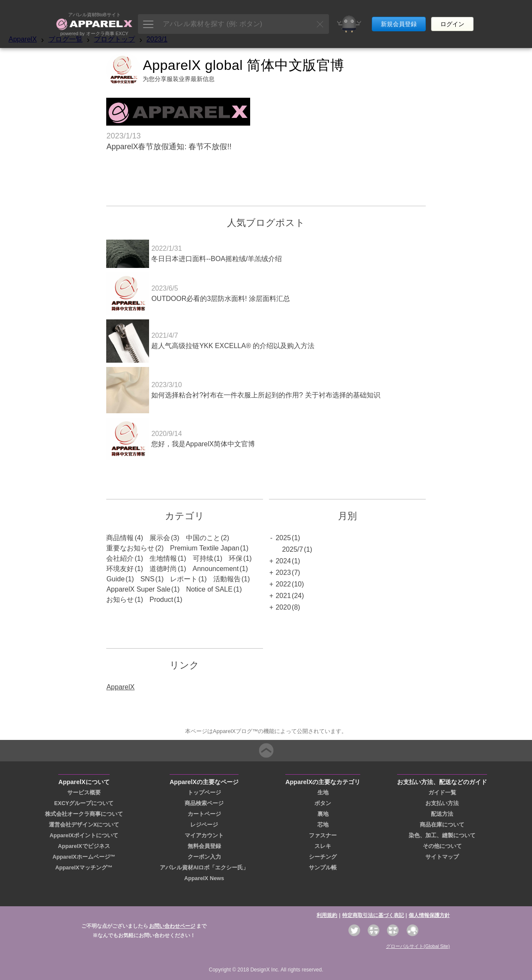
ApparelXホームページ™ (84, 857)
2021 (283, 596)
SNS (148, 579)
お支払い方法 (442, 803)
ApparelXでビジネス (84, 846)
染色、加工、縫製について (442, 835)
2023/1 (157, 39)
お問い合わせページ (172, 926)
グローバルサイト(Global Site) (418, 946)
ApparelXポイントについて (84, 835)
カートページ (204, 814)
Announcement (216, 569)
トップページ (204, 792)
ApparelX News (204, 878)
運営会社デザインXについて (84, 825)
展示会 (160, 538)
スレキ (323, 846)
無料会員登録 (204, 846)
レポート (184, 579)
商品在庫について (442, 825)
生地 (323, 792)
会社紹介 (120, 558)
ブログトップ (114, 39)
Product (161, 600)
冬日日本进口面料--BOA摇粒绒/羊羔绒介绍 (217, 259)
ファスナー (323, 835)
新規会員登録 (399, 16)
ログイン (452, 16)
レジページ (204, 825)
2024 (283, 561)
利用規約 (327, 915)
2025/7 (292, 549)
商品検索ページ (204, 803)
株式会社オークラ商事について (84, 814)
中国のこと (203, 538)
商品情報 (120, 538)
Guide (115, 579)
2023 (283, 573)
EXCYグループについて (84, 803)
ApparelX (23, 39)
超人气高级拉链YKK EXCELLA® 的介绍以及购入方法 (233, 346)
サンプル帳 (323, 867)
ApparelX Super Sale (138, 589)
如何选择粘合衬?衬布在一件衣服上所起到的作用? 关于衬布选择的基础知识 (266, 395)
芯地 (323, 825)
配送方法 (442, 814)
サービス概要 (84, 792)
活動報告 (227, 579)
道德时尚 (163, 569)
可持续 (203, 558)
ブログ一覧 (66, 39)
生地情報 (163, 558)
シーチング (323, 857)
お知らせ (120, 600)
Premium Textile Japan (205, 548)
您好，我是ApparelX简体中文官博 (203, 444)
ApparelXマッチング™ (84, 867)
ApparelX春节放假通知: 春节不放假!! (169, 147)
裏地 (323, 814)
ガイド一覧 (442, 792)
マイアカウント (204, 835)
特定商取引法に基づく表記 (373, 915)
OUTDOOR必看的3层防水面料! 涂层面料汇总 (221, 299)
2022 (283, 584)
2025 (283, 538)
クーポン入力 (204, 857)
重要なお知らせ (130, 548)
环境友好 (120, 569)
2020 (283, 607)
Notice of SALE (209, 589)
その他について (442, 846)
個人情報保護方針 (429, 915)
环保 (236, 558)
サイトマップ (442, 857)
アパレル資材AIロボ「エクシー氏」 (204, 867)
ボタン (323, 803)
